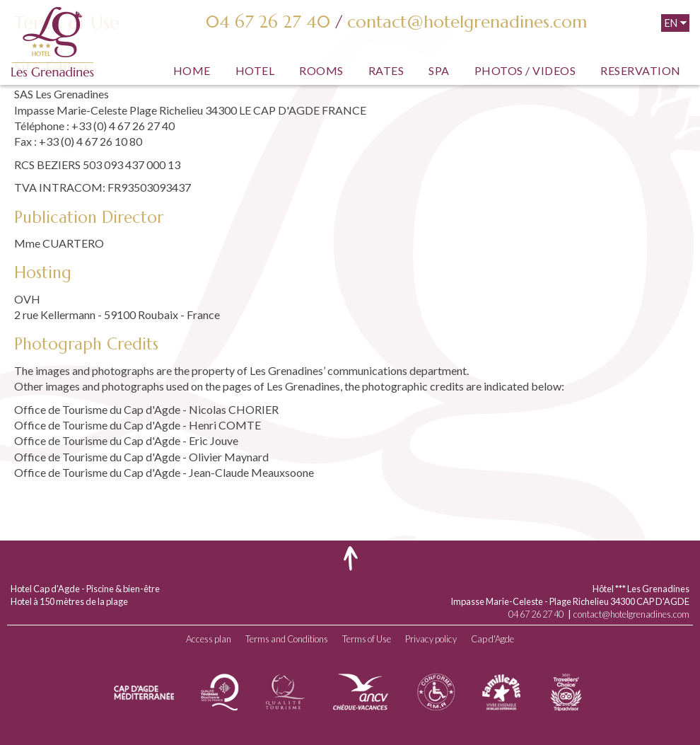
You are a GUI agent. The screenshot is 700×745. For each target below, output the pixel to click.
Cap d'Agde (492, 639)
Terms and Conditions (287, 639)
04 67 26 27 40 (268, 22)
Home (192, 70)
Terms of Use (367, 639)
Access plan (209, 639)
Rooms (321, 70)
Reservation (641, 70)
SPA (439, 70)
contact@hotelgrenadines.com (467, 22)
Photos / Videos (525, 70)
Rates (386, 70)
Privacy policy (431, 639)
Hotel (255, 70)
